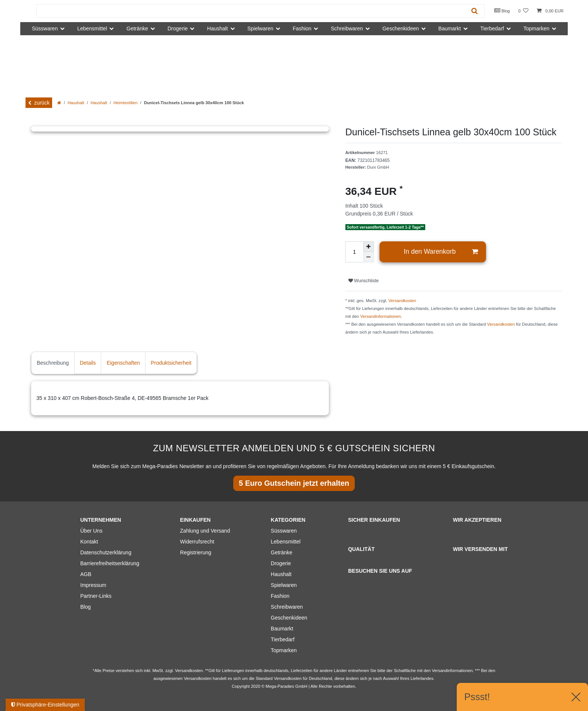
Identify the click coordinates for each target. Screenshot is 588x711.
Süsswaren (284, 531)
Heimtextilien (126, 103)
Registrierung (196, 552)
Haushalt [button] (217, 28)
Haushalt (76, 103)
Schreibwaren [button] (347, 28)
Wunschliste (364, 281)
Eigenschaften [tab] (123, 363)
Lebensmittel (286, 542)
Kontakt (89, 542)
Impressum (93, 585)
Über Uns (91, 531)
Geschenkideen (289, 618)
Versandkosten (402, 301)
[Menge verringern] (369, 257)
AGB (86, 574)
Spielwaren (284, 585)
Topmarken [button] (536, 28)
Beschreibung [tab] (53, 363)
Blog (502, 10)
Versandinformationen (380, 316)
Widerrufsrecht (197, 542)
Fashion (280, 596)
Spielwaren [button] (260, 28)
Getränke (282, 552)
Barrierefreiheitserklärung (110, 563)
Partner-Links (96, 596)
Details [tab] (88, 363)
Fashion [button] (302, 28)
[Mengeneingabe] (354, 252)
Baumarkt (282, 629)
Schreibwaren (287, 607)
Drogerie (281, 563)
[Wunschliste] (523, 11)
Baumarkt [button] (450, 28)
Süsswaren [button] (45, 28)
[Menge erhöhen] (369, 247)
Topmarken (284, 650)
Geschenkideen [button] (401, 28)
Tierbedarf (283, 639)
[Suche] (475, 11)
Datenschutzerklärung (106, 552)
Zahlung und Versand (205, 531)
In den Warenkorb (441, 252)
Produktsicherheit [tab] (171, 363)
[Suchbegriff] (251, 11)
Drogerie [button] (178, 28)
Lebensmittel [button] (92, 28)
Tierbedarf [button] (492, 28)
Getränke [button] (137, 28)
